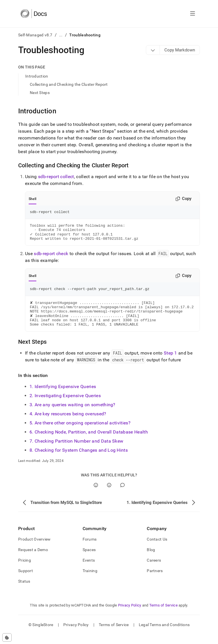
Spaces (89, 559)
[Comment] (122, 494)
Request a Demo (33, 559)
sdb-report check (51, 258)
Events (89, 570)
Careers (154, 570)
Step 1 (170, 362)
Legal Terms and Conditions (164, 634)
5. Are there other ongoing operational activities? (80, 432)
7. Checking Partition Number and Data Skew (76, 450)
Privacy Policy (130, 615)
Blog (151, 559)
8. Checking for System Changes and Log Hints (79, 459)
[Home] (34, 14)
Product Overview (34, 549)
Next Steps (40, 93)
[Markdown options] (153, 50)
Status (24, 591)
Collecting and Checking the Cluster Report (69, 84)
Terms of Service (163, 615)
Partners (155, 580)
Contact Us (157, 549)
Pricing (25, 570)
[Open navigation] (193, 14)
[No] (109, 494)
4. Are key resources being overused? (68, 423)
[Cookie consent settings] (7, 637)
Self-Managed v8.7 (35, 35)
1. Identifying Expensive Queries (63, 396)
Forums (90, 549)
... (61, 35)
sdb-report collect (56, 177)
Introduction (37, 76)
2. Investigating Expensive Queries (65, 405)
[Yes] (96, 494)
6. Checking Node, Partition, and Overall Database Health (89, 441)
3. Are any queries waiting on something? (73, 414)
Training (90, 580)
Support (26, 580)
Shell (33, 199)
